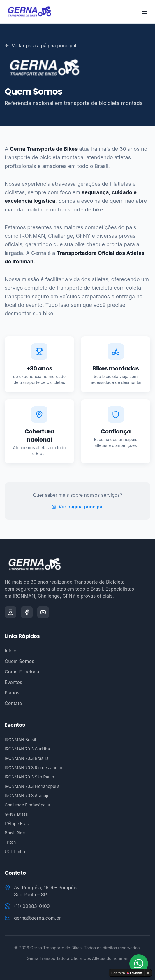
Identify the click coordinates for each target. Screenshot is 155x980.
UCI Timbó (15, 852)
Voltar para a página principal (40, 45)
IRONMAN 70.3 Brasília (27, 758)
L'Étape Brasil (18, 824)
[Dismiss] (148, 973)
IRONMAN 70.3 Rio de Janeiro (34, 768)
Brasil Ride (15, 833)
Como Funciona (22, 672)
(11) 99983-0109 (32, 906)
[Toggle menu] (145, 12)
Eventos (13, 682)
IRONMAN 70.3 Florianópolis (32, 786)
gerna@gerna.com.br (37, 918)
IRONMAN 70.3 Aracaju (27, 796)
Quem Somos (19, 661)
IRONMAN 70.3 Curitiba (27, 749)
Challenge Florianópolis (27, 805)
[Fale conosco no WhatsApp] (139, 964)
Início (10, 651)
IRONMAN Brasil (20, 740)
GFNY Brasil (16, 814)
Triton (10, 842)
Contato (13, 703)
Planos (12, 693)
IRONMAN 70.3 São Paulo (29, 777)
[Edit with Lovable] (127, 973)
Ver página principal (78, 507)
